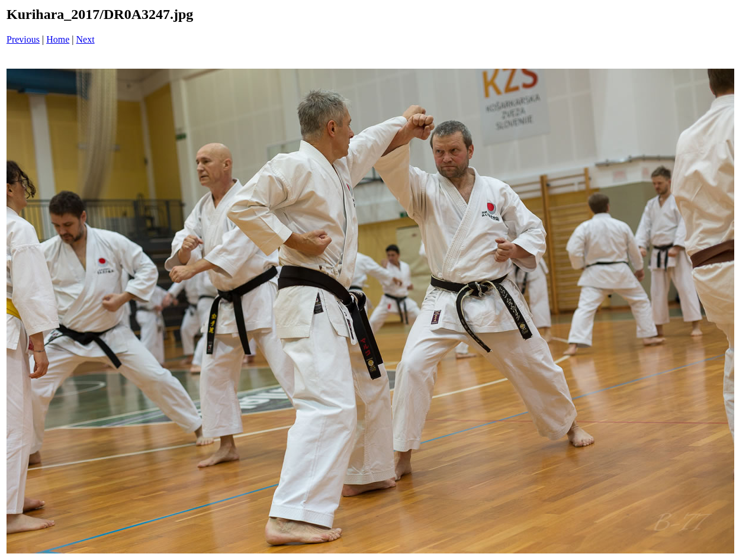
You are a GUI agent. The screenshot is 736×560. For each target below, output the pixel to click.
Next (86, 39)
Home (58, 39)
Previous (23, 39)
